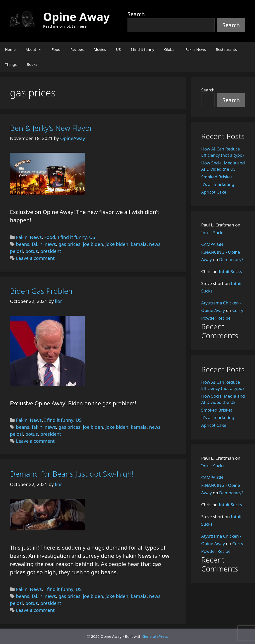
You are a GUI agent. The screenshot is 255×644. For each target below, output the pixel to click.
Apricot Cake (214, 192)
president (51, 251)
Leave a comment (35, 258)
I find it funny (142, 49)
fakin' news (44, 244)
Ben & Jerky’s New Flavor (51, 128)
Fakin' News (29, 237)
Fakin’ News (196, 49)
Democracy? (231, 259)
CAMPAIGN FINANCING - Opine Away (221, 252)
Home (10, 49)
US (118, 49)
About (36, 49)
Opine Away (76, 17)
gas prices (69, 244)
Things (11, 64)
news (155, 244)
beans (23, 244)
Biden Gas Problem (42, 291)
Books (32, 64)
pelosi (16, 251)
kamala (139, 244)
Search (136, 14)
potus (32, 251)
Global (170, 49)
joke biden (117, 244)
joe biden (93, 244)
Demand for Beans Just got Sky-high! (72, 474)
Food (56, 49)
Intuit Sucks (213, 233)
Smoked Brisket (217, 177)
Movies (100, 49)
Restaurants (226, 49)
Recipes (77, 49)
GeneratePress (155, 636)
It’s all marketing (218, 184)
